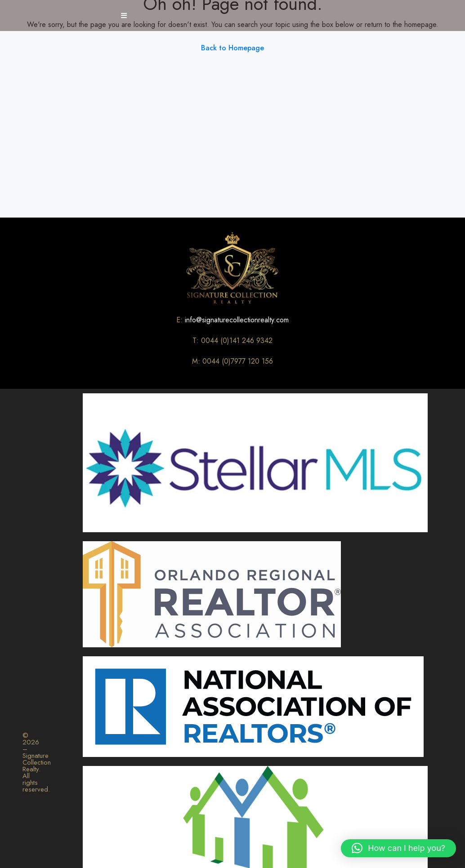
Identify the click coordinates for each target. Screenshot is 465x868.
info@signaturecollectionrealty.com (237, 320)
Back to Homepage (232, 48)
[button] (398, 848)
